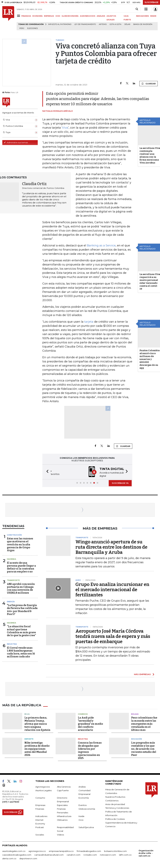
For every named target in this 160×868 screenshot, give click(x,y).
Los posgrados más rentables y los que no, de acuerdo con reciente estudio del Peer (144, 749)
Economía (84, 797)
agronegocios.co (37, 851)
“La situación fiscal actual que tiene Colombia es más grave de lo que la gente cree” (21, 631)
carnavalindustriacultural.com (49, 854)
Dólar (127, 24)
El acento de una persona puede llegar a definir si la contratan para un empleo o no (21, 567)
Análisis (82, 786)
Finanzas (40, 809)
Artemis (103, 24)
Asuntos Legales (44, 790)
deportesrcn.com (28, 858)
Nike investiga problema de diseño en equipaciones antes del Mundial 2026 (37, 749)
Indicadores (41, 816)
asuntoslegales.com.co (14, 851)
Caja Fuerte (63, 790)
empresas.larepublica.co (61, 851)
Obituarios (62, 820)
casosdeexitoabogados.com (17, 854)
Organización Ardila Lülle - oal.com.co (146, 853)
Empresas (40, 805)
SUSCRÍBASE (151, 2)
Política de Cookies (115, 819)
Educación (137, 739)
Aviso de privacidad (115, 804)
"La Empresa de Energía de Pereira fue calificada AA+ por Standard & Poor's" (22, 609)
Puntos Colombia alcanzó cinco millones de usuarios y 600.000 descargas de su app (150, 359)
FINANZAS (26, 16)
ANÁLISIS (101, 16)
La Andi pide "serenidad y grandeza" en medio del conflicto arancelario (90, 724)
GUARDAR (149, 84)
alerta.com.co (9, 858)
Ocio (81, 820)
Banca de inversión (143, 24)
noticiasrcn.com (108, 854)
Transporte (13, 580)
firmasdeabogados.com (89, 851)
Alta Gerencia (64, 786)
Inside (81, 816)
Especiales (62, 805)
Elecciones (32, 28)
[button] (47, 472)
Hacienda (11, 559)
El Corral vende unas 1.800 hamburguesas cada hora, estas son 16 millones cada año (21, 652)
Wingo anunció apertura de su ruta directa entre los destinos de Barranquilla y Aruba (111, 547)
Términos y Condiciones (117, 808)
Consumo (40, 797)
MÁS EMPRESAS (142, 674)
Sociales (40, 834)
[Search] (137, 9)
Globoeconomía (87, 809)
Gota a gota (115, 24)
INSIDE (153, 16)
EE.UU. (27, 714)
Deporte (29, 739)
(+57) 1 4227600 (11, 801)
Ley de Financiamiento (85, 24)
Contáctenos (112, 800)
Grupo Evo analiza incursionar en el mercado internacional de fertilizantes (112, 589)
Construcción (14, 535)
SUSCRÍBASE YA (120, 483)
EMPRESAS (49, 16)
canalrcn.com (74, 854)
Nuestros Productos (115, 797)
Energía (11, 601)
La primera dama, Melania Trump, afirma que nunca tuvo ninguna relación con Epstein (37, 724)
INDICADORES (143, 16)
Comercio (83, 714)
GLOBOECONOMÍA (70, 16)
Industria (12, 644)
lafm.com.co (125, 854)
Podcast (40, 827)
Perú (22, 28)
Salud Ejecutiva (86, 827)
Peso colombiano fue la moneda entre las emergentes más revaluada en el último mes (144, 724)
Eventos (83, 805)
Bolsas (135, 714)
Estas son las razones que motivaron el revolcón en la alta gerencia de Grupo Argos (20, 544)
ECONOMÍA (38, 16)
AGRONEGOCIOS (88, 16)
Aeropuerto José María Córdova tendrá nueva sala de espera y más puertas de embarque (113, 636)
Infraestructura (64, 816)
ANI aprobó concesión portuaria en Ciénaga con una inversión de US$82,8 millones (21, 588)
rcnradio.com (90, 854)
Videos (60, 834)
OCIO (58, 16)
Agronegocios (43, 786)
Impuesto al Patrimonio (60, 24)
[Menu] (19, 16)
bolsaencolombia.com (115, 851)
